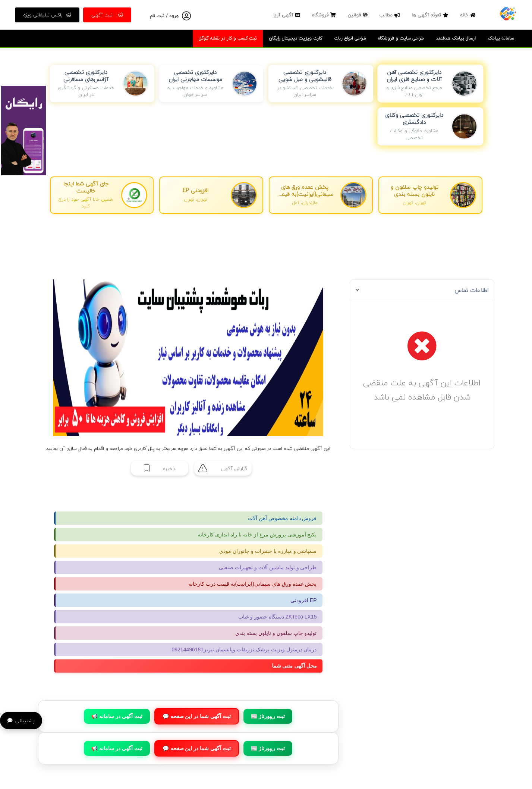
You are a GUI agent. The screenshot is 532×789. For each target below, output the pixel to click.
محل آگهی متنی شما (300, 666)
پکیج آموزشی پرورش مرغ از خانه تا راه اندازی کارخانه (257, 535)
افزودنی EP (304, 600)
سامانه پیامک (501, 38)
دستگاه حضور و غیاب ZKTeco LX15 (278, 617)
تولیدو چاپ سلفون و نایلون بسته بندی (276, 633)
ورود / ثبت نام (164, 16)
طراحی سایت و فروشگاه (401, 38)
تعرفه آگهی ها (431, 15)
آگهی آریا (288, 15)
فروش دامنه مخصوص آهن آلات (282, 518)
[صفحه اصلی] (508, 13)
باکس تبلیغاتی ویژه (47, 15)
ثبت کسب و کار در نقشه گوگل (228, 38)
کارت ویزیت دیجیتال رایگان (295, 38)
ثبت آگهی (107, 15)
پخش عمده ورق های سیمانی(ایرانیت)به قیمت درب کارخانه (253, 584)
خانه (469, 15)
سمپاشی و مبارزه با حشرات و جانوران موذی (268, 551)
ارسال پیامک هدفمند (456, 38)
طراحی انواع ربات (350, 38)
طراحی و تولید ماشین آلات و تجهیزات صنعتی (268, 567)
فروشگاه (325, 15)
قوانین (358, 15)
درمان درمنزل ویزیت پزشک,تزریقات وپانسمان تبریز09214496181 (244, 649)
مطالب (391, 15)
